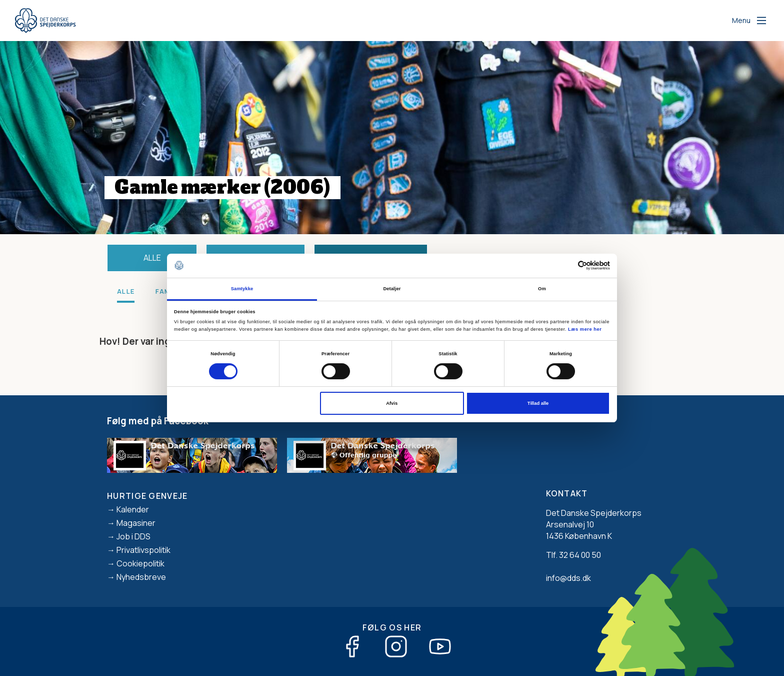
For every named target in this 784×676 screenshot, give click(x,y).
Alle (152, 258)
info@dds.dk (568, 578)
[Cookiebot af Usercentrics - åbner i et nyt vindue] (566, 265)
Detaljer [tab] (392, 289)
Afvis (392, 403)
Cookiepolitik (140, 563)
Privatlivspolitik (143, 550)
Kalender (133, 509)
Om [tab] (542, 289)
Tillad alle (538, 403)
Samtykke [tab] (242, 289)
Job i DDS (133, 536)
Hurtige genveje (147, 496)
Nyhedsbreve (141, 577)
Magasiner (136, 523)
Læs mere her (585, 329)
